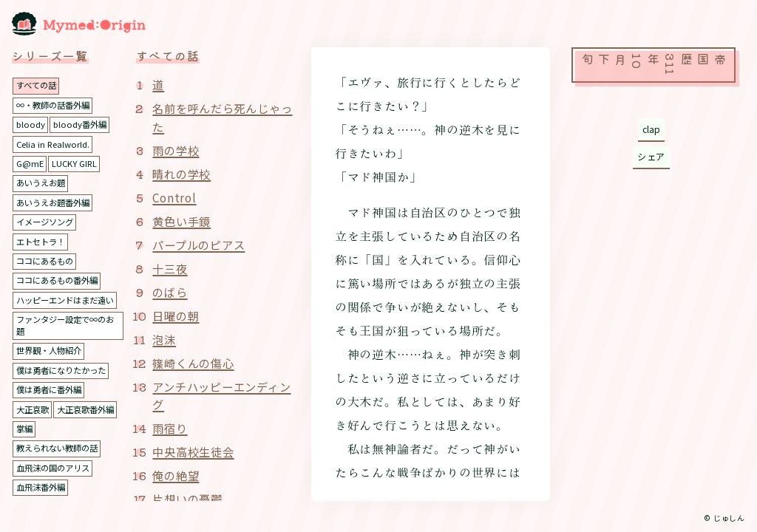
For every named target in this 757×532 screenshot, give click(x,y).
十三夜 (171, 269)
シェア (651, 158)
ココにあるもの (47, 260)
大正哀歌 (34, 422)
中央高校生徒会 (196, 453)
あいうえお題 (43, 182)
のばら (171, 293)
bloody (31, 124)
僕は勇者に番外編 (52, 402)
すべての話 (38, 85)
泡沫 (165, 340)
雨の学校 (177, 151)
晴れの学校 (183, 174)
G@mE (31, 163)
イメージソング (47, 221)
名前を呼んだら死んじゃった (221, 117)
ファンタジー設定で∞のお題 (65, 338)
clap (651, 130)
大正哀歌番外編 (47, 441)
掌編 (95, 441)
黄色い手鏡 (183, 222)
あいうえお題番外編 (56, 202)
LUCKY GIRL (77, 163)
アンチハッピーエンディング (220, 397)
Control (176, 198)
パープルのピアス (201, 245)
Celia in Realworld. (54, 144)
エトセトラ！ (43, 241)
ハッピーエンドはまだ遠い (65, 306)
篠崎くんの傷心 (196, 364)
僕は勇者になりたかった (65, 382)
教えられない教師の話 (61, 461)
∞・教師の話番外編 (56, 105)
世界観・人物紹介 (52, 363)
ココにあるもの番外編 (61, 280)
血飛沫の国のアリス (56, 480)
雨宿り (171, 429)
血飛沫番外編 (43, 499)
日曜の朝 (177, 316)
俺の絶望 (177, 477)
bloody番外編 (83, 124)
